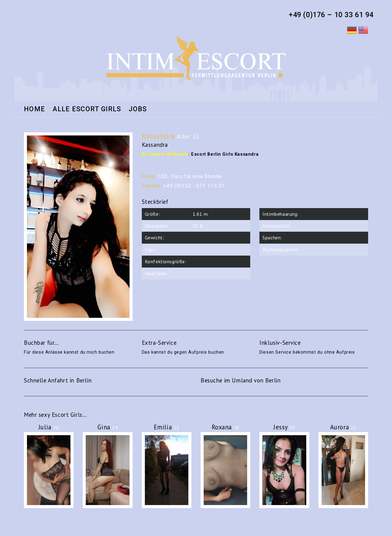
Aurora (343, 427)
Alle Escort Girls (87, 109)
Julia (49, 427)
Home (34, 109)
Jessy (284, 427)
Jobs (138, 109)
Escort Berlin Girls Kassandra (225, 154)
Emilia (167, 427)
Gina (107, 427)
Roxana (226, 427)
